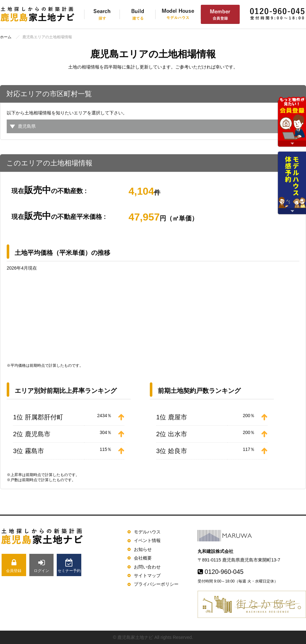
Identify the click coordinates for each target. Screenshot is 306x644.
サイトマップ (147, 575)
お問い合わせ (147, 567)
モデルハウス (147, 532)
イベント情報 (147, 540)
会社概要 (143, 558)
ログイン (42, 566)
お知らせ (143, 549)
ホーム (6, 37)
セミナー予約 (69, 566)
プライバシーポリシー (156, 584)
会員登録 (14, 566)
